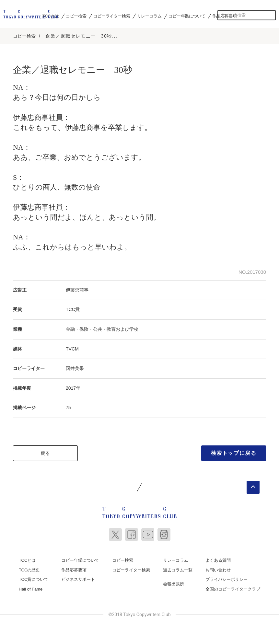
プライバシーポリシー (227, 579)
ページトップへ (253, 487)
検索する (271, 15)
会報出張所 (174, 584)
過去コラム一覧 (178, 570)
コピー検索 (76, 16)
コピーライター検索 (112, 16)
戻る (46, 453)
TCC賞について (34, 579)
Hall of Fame (31, 589)
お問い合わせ (218, 570)
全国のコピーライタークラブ (233, 589)
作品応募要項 (74, 570)
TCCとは (27, 560)
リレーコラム (149, 16)
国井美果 (75, 368)
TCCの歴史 (29, 570)
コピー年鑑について (187, 16)
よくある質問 (218, 560)
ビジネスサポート (78, 579)
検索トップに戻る (234, 453)
